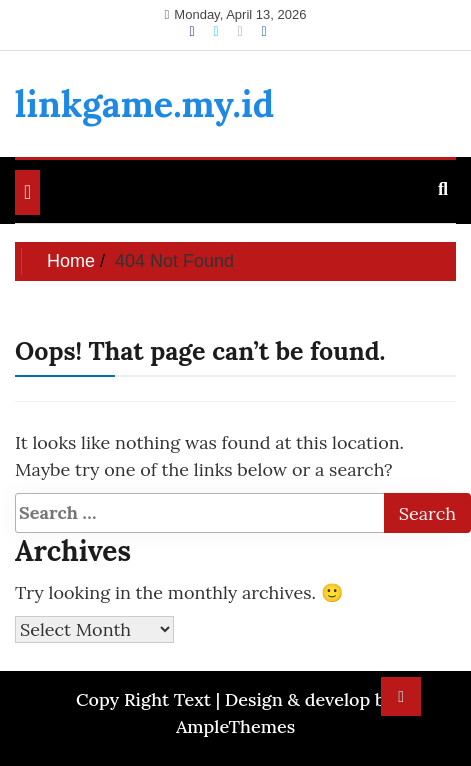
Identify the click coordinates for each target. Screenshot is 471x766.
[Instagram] (241, 31)
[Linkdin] (263, 31)
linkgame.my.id (144, 104)
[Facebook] (193, 31)
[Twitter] (217, 31)
